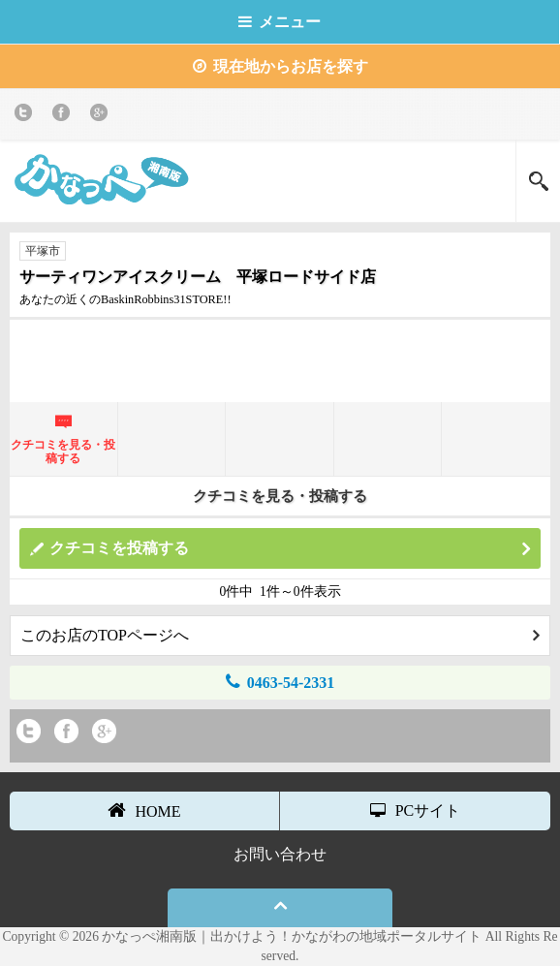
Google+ (102, 116)
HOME (144, 810)
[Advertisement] (280, 358)
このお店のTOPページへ (280, 635)
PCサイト (416, 810)
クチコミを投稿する (290, 549)
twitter (27, 116)
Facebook (64, 116)
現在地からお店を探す (280, 66)
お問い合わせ (280, 854)
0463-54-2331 (280, 682)
